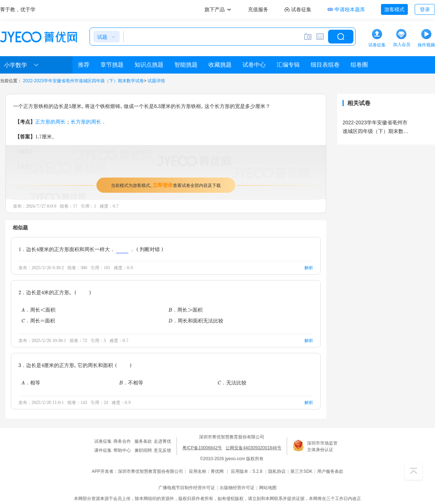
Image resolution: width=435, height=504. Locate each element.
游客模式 (394, 9)
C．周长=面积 (38, 320)
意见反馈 (162, 450)
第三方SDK (301, 471)
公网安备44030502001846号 (253, 448)
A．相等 (31, 382)
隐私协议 (277, 471)
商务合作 (122, 441)
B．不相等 (131, 382)
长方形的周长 (86, 122)
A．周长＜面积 (38, 310)
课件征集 (103, 450)
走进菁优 (162, 441)
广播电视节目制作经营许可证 (187, 488)
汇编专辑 (288, 65)
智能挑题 (186, 65)
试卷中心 (254, 65)
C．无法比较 (232, 382)
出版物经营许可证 (237, 488)
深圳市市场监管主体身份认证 (322, 446)
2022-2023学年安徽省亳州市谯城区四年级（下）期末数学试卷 (83, 81)
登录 (425, 9)
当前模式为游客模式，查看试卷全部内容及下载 (166, 185)
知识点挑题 (149, 65)
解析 (309, 268)
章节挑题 (112, 65)
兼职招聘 (143, 450)
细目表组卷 (325, 65)
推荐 (84, 65)
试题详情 (156, 81)
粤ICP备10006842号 (202, 448)
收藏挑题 (220, 65)
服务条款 (143, 441)
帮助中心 (122, 450)
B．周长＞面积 (186, 310)
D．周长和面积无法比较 (196, 320)
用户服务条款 (330, 471)
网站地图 (268, 488)
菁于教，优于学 (18, 9)
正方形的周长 (50, 122)
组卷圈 (359, 65)
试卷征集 (103, 441)
